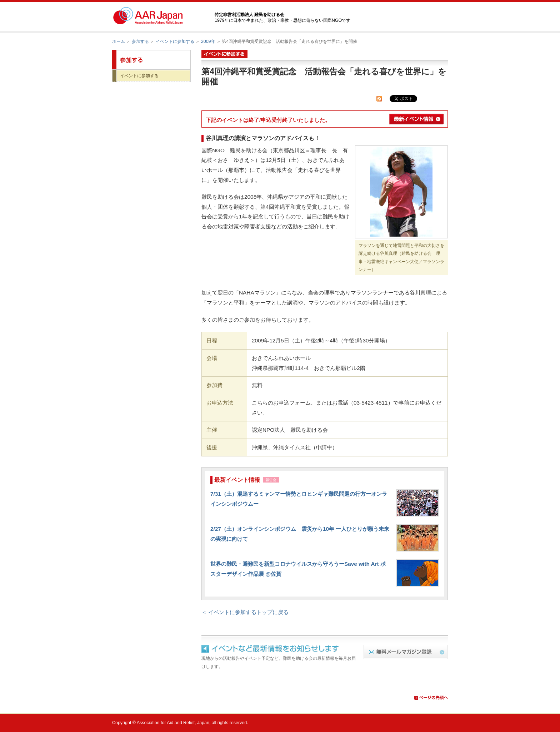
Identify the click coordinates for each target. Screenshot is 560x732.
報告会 (271, 480)
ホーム (119, 41)
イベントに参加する (175, 41)
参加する (140, 41)
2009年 (208, 41)
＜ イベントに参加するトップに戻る (245, 612)
